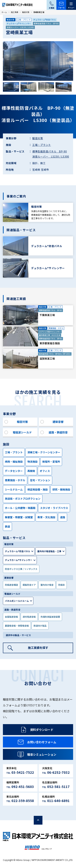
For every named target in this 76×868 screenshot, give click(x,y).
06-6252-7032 (58, 772)
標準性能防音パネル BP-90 (46, 23)
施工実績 (15, 12)
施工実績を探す (38, 648)
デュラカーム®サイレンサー (19, 23)
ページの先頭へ (38, 820)
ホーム (4, 12)
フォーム (61, 8)
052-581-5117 (58, 786)
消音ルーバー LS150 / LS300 (20, 27)
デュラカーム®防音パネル (45, 20)
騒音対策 (26, 12)
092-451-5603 (23, 786)
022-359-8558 (23, 801)
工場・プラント (24, 20)
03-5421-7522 (23, 772)
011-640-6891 (58, 801)
